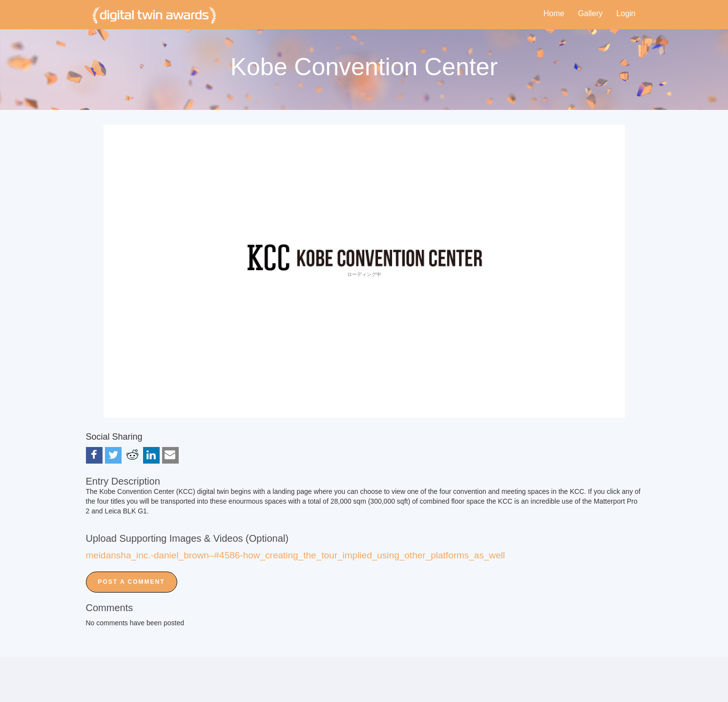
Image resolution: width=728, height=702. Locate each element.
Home (554, 13)
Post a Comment (132, 582)
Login (626, 13)
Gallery (591, 13)
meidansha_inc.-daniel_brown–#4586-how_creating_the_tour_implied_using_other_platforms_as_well (296, 555)
